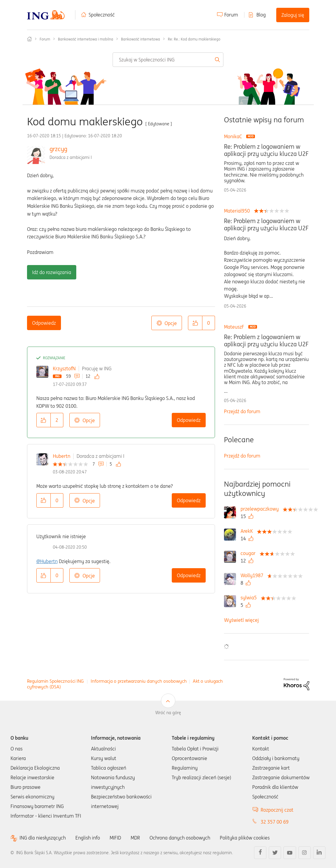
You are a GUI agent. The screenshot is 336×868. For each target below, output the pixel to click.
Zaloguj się (293, 15)
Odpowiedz (44, 323)
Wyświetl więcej (241, 620)
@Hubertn (47, 561)
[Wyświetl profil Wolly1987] (253, 575)
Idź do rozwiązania (52, 272)
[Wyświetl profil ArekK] (248, 531)
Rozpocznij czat (277, 810)
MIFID (115, 838)
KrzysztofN (64, 368)
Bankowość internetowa (141, 39)
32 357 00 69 (275, 822)
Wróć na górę (168, 713)
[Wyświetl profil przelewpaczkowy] (261, 509)
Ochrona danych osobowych (180, 838)
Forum (231, 15)
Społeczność (102, 15)
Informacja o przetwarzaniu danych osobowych (139, 681)
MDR (135, 838)
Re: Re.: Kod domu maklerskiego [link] (194, 39)
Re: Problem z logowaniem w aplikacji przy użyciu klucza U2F (266, 150)
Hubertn (62, 456)
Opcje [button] (171, 323)
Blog (261, 15)
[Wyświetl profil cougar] (250, 553)
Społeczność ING (29, 39)
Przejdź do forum (242, 411)
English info (88, 838)
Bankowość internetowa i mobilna (86, 39)
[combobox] (168, 60)
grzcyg (58, 149)
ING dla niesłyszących (43, 838)
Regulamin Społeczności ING (55, 681)
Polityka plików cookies (245, 838)
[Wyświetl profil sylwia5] (250, 598)
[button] (195, 323)
